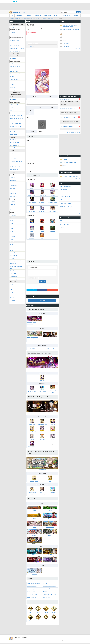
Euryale (12, 85)
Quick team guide (31, 593)
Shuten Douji (13, 32)
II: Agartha (13, 204)
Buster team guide (31, 590)
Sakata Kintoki (14, 35)
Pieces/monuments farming (49, 587)
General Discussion (15, 132)
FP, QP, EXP (13, 274)
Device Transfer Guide (65, 99)
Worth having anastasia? (66, 207)
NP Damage (13, 264)
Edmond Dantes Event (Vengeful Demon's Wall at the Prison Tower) (68, 109)
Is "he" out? (63, 200)
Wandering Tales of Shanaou (17, 48)
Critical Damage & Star (53, 202)
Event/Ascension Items (65, 186)
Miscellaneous (14, 276)
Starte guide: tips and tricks (34, 584)
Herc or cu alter (64, 210)
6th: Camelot (13, 194)
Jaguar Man (13, 87)
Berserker (12, 237)
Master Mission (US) (48, 598)
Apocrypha (38, 16)
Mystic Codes (46, 593)
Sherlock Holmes (14, 64)
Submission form (42, 301)
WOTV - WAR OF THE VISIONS (68, 231)
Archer (12, 223)
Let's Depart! (13, 121)
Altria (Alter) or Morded (65, 203)
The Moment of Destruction (17, 118)
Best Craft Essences (15, 148)
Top (12, 16)
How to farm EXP (47, 584)
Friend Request (14, 134)
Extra (11, 239)
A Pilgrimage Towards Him (16, 116)
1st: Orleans (13, 180)
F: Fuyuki (12, 178)
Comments (19, 16)
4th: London (13, 188)
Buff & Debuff (13, 271)
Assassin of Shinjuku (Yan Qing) (16, 68)
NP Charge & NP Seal (15, 261)
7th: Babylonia (14, 196)
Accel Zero (57, 16)
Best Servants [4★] (15, 145)
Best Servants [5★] (15, 142)
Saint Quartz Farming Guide (49, 595)
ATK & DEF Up (14, 256)
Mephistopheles (14, 90)
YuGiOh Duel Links (65, 224)
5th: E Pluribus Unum (15, 191)
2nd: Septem (13, 183)
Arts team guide (47, 590)
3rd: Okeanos (13, 186)
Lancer (12, 226)
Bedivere (12, 82)
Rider (11, 229)
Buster (12, 250)
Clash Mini (63, 228)
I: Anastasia (13, 215)
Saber (12, 221)
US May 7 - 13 (50, 349)
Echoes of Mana (64, 221)
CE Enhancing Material (16, 279)
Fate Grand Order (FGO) (19, 12)
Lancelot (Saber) (14, 71)
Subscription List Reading (16, 46)
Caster (12, 231)
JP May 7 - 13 (34, 349)
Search (78, 12)
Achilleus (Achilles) (15, 105)
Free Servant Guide (15, 169)
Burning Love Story (15, 43)
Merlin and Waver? (65, 193)
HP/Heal (12, 258)
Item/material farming (32, 587)
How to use (32, 46)
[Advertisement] (45, 7)
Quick (12, 245)
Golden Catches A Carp (16, 51)
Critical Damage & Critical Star (16, 267)
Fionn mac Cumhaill (15, 74)
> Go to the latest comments (73, 132)
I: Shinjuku (13, 202)
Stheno (12, 77)
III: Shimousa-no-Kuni (15, 207)
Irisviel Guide (47, 16)
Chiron (12, 108)
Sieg (11, 110)
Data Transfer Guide (32, 595)
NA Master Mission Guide (16, 164)
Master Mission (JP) (32, 598)
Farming (29, 16)
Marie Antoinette (14, 79)
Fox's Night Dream (15, 40)
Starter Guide (13, 156)
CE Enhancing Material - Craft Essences (49, 19)
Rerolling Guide (14, 153)
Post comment (42, 282)
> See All (78, 49)
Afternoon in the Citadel (16, 126)
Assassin (12, 234)
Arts (11, 247)
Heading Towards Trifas (16, 124)
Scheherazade (64, 190)
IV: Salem (12, 210)
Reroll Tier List (66, 16)
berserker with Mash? (65, 196)
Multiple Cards (14, 253)
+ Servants (76, 16)
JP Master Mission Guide (16, 167)
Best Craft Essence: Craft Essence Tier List (30, 19)
